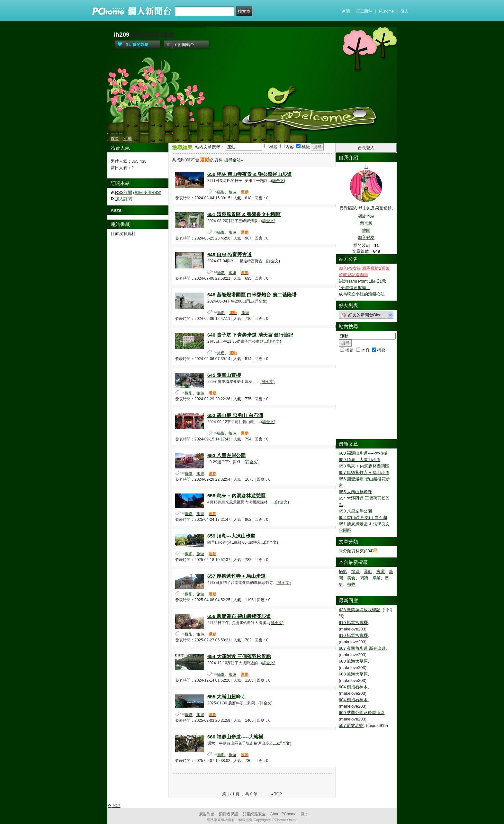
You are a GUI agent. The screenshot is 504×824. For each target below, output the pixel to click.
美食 (351, 578)
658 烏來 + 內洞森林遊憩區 (236, 496)
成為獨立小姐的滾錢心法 (362, 294)
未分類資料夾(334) (356, 551)
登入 (405, 11)
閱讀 (364, 578)
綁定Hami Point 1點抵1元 (362, 281)
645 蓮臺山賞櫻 (224, 375)
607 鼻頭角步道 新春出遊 (362, 648)
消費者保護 (229, 814)
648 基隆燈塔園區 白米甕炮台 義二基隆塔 (252, 295)
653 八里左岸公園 (226, 455)
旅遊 (232, 192)
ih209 (122, 35)
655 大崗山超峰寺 (226, 697)
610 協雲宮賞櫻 (353, 623)
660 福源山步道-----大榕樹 (235, 737)
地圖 (366, 230)
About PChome (283, 814)
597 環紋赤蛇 (351, 725)
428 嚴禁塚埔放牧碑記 (360, 610)
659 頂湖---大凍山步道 (231, 536)
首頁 (115, 138)
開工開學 (364, 11)
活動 (128, 138)
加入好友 (366, 237)
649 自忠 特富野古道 (230, 254)
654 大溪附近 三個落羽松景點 (239, 656)
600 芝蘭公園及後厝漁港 (362, 713)
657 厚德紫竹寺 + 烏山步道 (236, 576)
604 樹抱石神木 (353, 687)
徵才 (305, 814)
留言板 (366, 223)
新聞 (346, 11)
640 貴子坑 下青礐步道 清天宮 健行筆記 (250, 335)
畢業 (376, 578)
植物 (351, 584)
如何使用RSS (147, 192)
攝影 (221, 192)
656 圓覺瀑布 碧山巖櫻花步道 (239, 616)
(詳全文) (278, 181)
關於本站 (366, 216)
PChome (386, 11)
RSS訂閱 (124, 192)
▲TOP (276, 794)
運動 (368, 571)
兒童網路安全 (254, 814)
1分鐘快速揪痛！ (355, 288)
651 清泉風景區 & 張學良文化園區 (244, 214)
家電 (381, 571)
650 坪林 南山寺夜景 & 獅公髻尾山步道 (250, 174)
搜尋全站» (234, 160)
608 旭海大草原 (353, 661)
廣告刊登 (207, 814)
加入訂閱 (123, 199)
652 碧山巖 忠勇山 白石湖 (235, 415)
